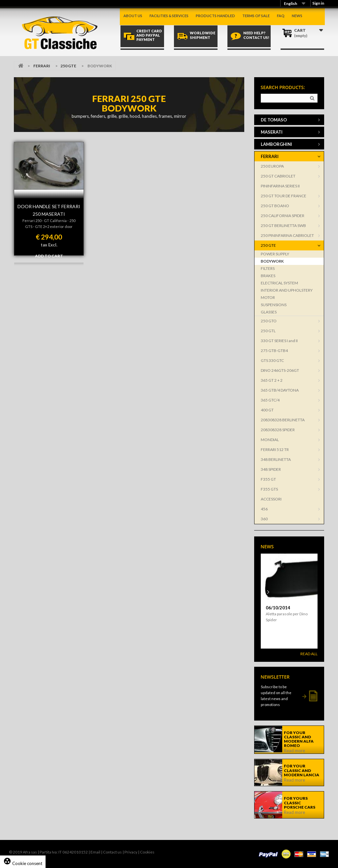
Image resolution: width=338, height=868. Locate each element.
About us (133, 16)
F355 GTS (269, 489)
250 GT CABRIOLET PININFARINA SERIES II (280, 181)
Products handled (215, 16)
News (297, 16)
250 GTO (269, 321)
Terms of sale (256, 16)
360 (264, 519)
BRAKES (268, 276)
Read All (309, 654)
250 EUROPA (272, 166)
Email (95, 852)
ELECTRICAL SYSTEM (279, 283)
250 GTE (68, 66)
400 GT (267, 410)
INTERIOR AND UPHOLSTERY (287, 290)
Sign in (318, 3)
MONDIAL (270, 440)
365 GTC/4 (270, 400)
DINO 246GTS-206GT (280, 370)
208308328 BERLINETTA (283, 420)
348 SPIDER (271, 469)
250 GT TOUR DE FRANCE (284, 196)
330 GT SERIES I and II (279, 341)
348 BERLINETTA (276, 459)
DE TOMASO (274, 120)
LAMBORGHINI (276, 144)
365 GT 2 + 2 (272, 380)
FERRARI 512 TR (275, 450)
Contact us (112, 852)
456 (264, 509)
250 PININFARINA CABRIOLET (287, 235)
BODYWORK (272, 261)
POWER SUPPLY (275, 254)
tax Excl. (49, 245)
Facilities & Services (169, 16)
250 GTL (268, 331)
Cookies (147, 852)
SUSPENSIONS (274, 305)
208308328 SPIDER (278, 430)
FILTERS (268, 268)
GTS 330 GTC (272, 360)
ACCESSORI (271, 499)
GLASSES (269, 312)
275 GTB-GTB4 (274, 351)
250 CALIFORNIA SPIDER (283, 216)
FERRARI (42, 66)
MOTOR (268, 297)
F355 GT (268, 479)
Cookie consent (23, 863)
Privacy (131, 852)
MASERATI (272, 132)
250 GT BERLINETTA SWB (283, 225)
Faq (281, 16)
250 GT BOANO (275, 206)
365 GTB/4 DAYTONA (280, 390)
